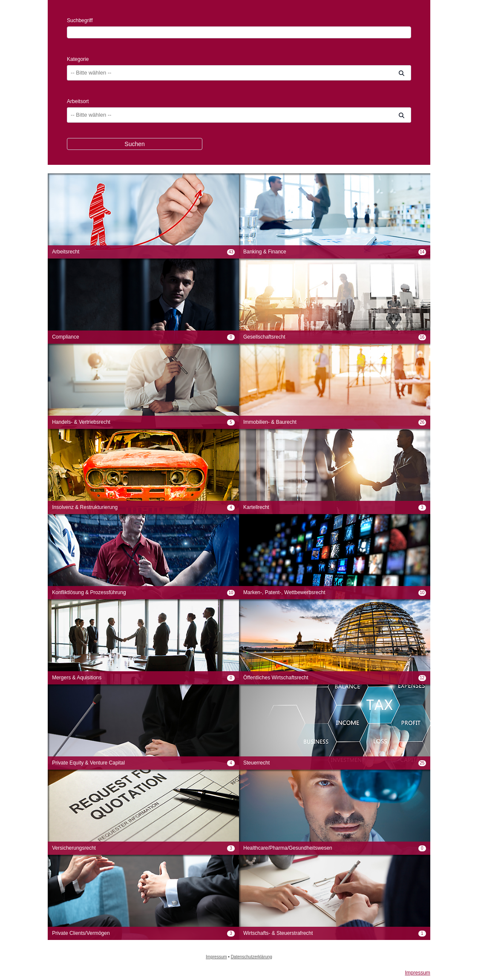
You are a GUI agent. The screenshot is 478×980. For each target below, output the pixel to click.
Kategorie (78, 59)
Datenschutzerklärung (252, 957)
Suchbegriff (80, 20)
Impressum (216, 957)
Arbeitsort (78, 101)
